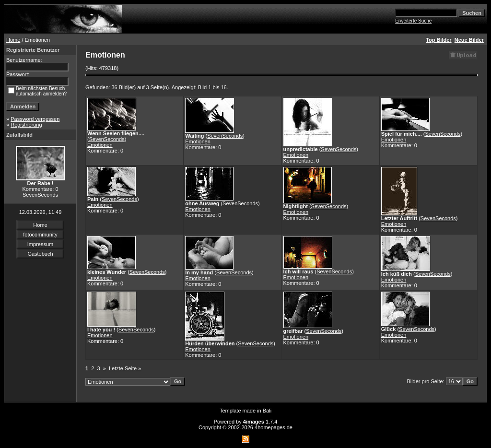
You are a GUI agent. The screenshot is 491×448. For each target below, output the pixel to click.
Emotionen (100, 145)
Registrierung (26, 125)
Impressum (40, 244)
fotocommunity (40, 235)
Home (13, 40)
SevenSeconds (107, 139)
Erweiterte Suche (413, 21)
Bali (267, 411)
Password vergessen (35, 119)
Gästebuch (40, 254)
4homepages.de (274, 427)
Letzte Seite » (125, 368)
